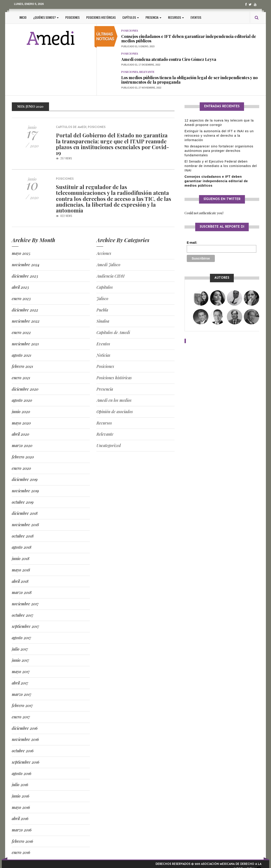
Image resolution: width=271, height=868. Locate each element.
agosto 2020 (22, 400)
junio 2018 (21, 559)
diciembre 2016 (25, 728)
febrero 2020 (23, 457)
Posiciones (72, 17)
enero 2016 (21, 852)
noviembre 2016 (25, 739)
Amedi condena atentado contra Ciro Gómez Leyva (169, 59)
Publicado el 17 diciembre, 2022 (141, 65)
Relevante (147, 72)
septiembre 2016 (26, 762)
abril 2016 (20, 819)
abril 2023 (20, 287)
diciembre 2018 (25, 513)
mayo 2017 (21, 672)
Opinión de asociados (115, 412)
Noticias (103, 355)
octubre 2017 (23, 615)
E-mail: (192, 243)
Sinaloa (103, 321)
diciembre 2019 (25, 479)
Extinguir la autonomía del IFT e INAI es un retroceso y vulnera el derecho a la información (219, 136)
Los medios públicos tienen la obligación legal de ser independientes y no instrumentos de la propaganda (189, 80)
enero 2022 (21, 332)
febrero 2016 (22, 841)
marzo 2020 (22, 445)
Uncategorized (109, 445)
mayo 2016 (21, 807)
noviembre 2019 (25, 491)
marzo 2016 (22, 830)
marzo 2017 (22, 694)
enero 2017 (21, 717)
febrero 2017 (22, 705)
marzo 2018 (22, 592)
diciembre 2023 (25, 276)
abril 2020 (21, 434)
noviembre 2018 (25, 525)
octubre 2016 (23, 751)
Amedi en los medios (114, 400)
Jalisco (102, 299)
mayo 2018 (21, 570)
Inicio (23, 17)
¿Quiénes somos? (46, 17)
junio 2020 (21, 412)
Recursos (176, 17)
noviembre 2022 (26, 321)
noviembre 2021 (25, 344)
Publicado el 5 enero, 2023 (138, 46)
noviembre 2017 (25, 604)
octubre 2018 (23, 536)
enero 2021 (21, 378)
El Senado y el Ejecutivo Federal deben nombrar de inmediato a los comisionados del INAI (221, 166)
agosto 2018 (22, 547)
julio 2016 (20, 785)
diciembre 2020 (25, 389)
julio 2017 (20, 649)
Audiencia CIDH (111, 276)
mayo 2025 (21, 253)
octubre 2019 (23, 502)
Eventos (196, 17)
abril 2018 (20, 581)
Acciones (104, 253)
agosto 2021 (22, 355)
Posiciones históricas (101, 17)
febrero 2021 (22, 366)
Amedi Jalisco (108, 265)
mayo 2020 (21, 423)
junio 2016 (21, 796)
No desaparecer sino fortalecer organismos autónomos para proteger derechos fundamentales (219, 151)
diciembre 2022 (25, 310)
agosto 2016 (22, 773)
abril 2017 (20, 683)
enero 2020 (21, 468)
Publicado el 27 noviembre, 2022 (141, 88)
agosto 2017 (22, 638)
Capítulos (131, 17)
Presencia (153, 17)
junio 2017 (21, 660)
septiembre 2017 (26, 626)
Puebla (102, 310)
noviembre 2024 (26, 265)
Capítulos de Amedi (71, 127)
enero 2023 (21, 299)
